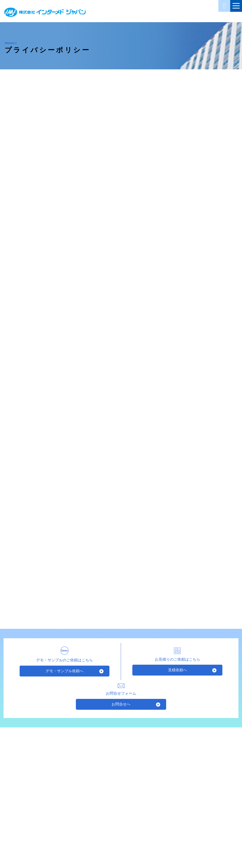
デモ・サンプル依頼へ (65, 671)
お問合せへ (121, 704)
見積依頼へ (177, 670)
